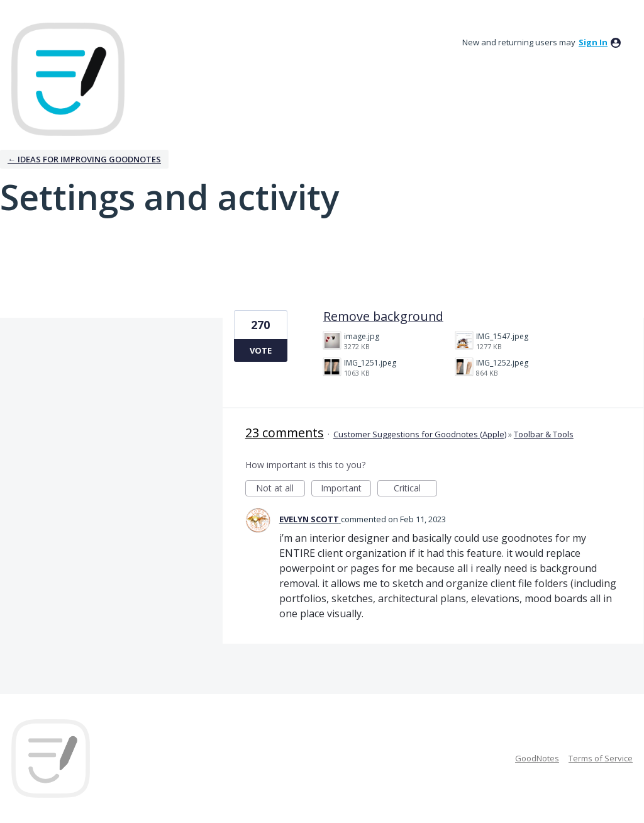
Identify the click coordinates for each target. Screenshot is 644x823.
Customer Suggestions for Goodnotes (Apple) (420, 434)
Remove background (383, 316)
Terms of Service (601, 758)
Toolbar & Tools (544, 434)
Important (346, 489)
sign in (593, 42)
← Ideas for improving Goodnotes (84, 159)
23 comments (285, 433)
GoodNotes (537, 758)
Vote (261, 350)
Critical (415, 489)
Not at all (280, 489)
